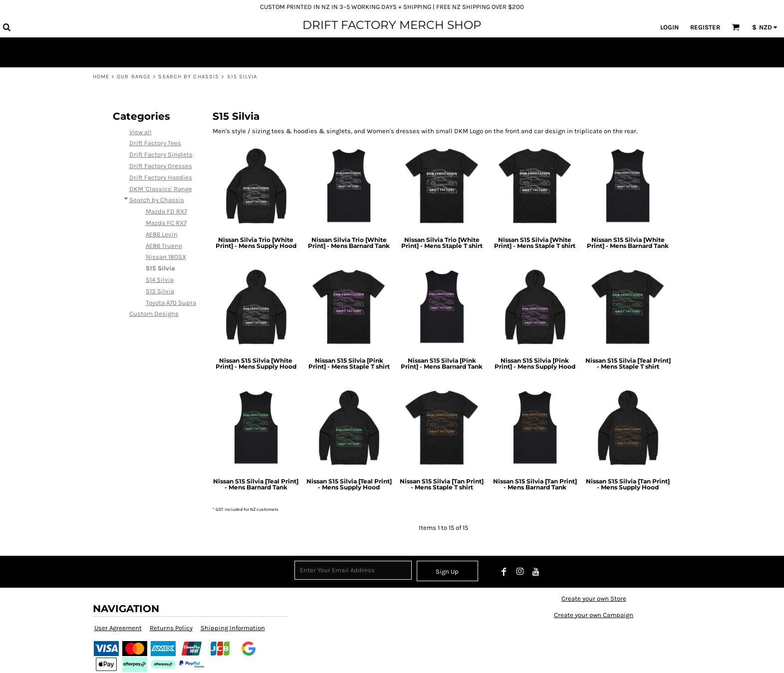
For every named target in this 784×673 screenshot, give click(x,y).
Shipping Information (233, 628)
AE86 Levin (162, 234)
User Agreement (118, 628)
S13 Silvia (160, 291)
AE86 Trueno (164, 246)
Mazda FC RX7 (166, 223)
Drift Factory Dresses (161, 166)
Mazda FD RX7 (166, 211)
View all (140, 132)
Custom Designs (154, 314)
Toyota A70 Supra (171, 303)
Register (705, 27)
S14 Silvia (160, 280)
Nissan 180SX (166, 257)
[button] (6, 27)
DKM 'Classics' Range (161, 189)
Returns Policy (171, 628)
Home (101, 77)
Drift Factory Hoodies (161, 177)
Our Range (134, 77)
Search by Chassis (189, 77)
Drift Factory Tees (155, 143)
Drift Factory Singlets (161, 154)
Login (669, 27)
